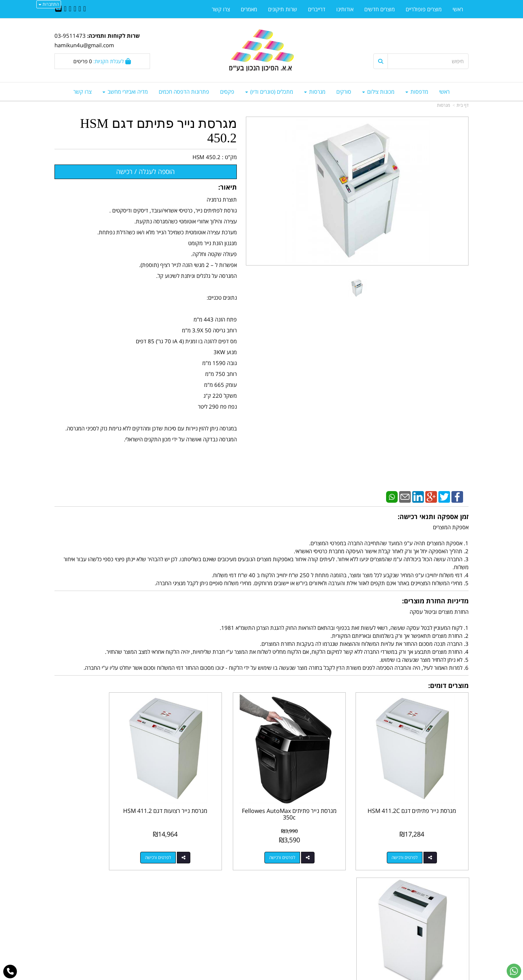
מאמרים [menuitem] (249, 9)
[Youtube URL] (65, 9)
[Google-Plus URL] (70, 9)
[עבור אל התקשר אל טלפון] (10, 972)
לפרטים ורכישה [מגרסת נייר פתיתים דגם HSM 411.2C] (414, 840)
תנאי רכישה (350, 920)
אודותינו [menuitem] (345, 9)
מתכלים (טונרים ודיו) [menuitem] (269, 92)
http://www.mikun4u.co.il (224, 889)
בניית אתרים (232, 975)
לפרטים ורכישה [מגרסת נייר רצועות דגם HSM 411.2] (201, 840)
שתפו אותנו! (243, 905)
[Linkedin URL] (75, 9)
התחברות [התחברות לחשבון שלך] (49, 4)
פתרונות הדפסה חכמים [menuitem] (184, 92)
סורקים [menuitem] (344, 92)
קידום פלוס (251, 975)
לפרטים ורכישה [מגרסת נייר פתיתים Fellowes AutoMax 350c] (307, 840)
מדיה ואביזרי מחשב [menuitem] (125, 92)
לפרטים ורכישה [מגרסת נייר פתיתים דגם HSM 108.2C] (95, 840)
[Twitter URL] (80, 9)
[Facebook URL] (84, 9)
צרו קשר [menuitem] (82, 92)
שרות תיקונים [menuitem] (283, 9)
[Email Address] (58, 9)
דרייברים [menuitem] (317, 9)
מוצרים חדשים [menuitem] (380, 9)
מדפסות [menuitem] (417, 92)
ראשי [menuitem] (444, 92)
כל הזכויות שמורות (449, 948)
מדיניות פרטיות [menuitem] (452, 928)
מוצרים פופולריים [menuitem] (424, 9)
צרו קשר (247, 897)
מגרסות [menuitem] (315, 92)
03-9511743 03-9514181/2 (313, 913)
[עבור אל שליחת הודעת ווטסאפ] (514, 971)
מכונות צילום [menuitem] (378, 92)
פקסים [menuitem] (227, 92)
